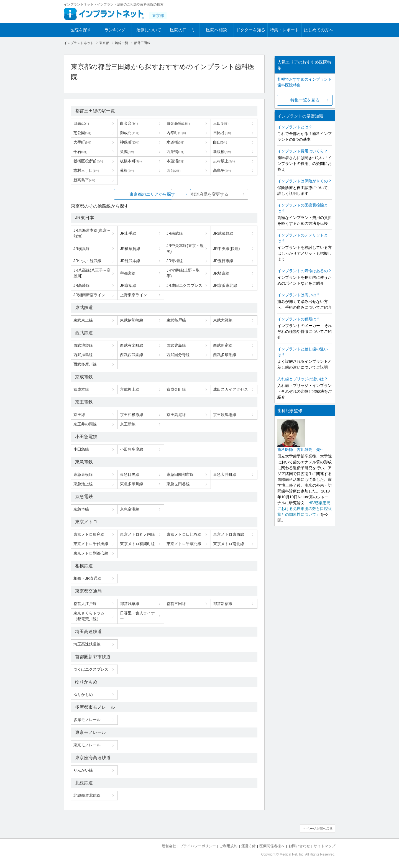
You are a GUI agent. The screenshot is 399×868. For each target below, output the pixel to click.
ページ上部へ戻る (319, 829)
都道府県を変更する (206, 194)
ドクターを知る (251, 30)
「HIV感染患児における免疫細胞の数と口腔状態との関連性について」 (305, 509)
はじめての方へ (319, 30)
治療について (149, 30)
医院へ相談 (217, 30)
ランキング (115, 30)
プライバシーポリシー (198, 846)
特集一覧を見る (305, 100)
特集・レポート (284, 30)
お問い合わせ (299, 846)
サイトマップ (324, 846)
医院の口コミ (183, 30)
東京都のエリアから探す (123, 194)
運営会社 (169, 846)
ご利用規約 (228, 846)
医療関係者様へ (272, 846)
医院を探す (81, 30)
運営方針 (249, 846)
